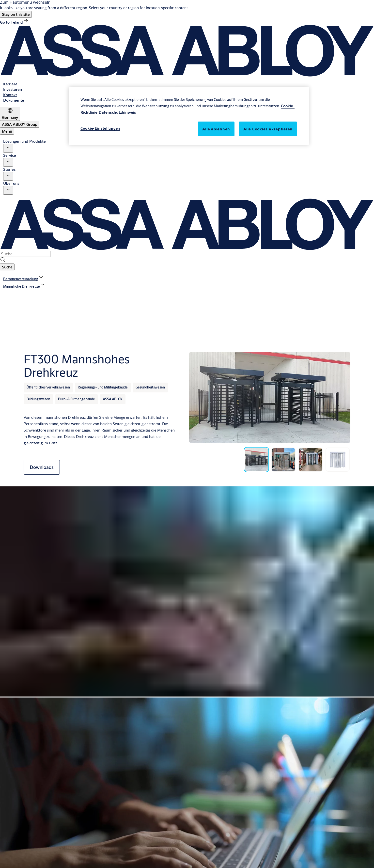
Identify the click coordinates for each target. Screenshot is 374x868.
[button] (16, 14)
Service (10, 155)
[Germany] (10, 114)
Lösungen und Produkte (24, 141)
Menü (7, 131)
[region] (189, 116)
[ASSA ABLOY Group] (20, 124)
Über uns (11, 183)
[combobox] (25, 254)
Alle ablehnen (216, 129)
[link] (14, 22)
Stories (9, 169)
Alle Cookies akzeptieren (268, 129)
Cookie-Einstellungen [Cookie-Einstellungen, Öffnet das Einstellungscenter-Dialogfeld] (100, 128)
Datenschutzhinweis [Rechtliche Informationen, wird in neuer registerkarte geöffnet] (117, 112)
